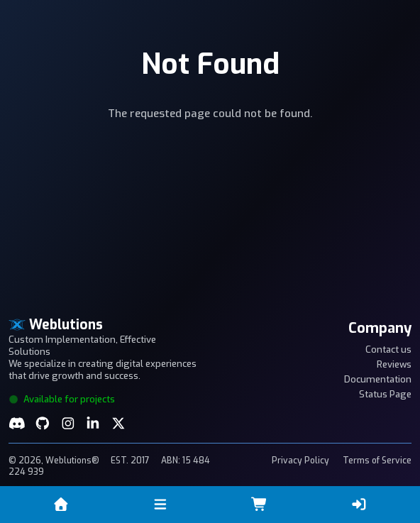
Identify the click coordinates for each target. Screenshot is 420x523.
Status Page (385, 394)
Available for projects (62, 399)
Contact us (388, 349)
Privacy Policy (300, 461)
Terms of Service (377, 461)
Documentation (378, 379)
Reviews (394, 364)
